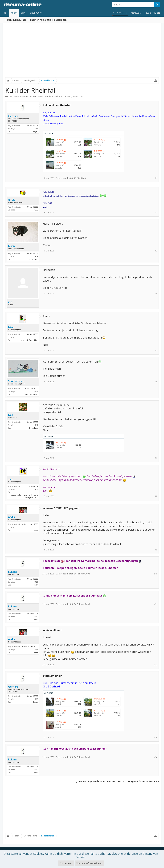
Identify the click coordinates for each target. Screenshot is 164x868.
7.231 (36, 256)
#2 (156, 212)
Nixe (11, 327)
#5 (156, 350)
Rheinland (34, 428)
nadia (12, 517)
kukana (13, 572)
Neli (11, 415)
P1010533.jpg (61, 699)
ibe (10, 302)
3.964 (36, 391)
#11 (156, 604)
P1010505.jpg (61, 139)
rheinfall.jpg (61, 442)
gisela (12, 200)
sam (11, 479)
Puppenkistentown (30, 394)
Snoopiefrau (16, 381)
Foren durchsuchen (16, 20)
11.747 (35, 425)
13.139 (35, 582)
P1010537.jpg (61, 710)
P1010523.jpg (100, 151)
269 (37, 489)
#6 (156, 382)
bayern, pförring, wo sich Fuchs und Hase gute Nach (25, 496)
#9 (156, 550)
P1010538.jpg (100, 710)
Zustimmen (66, 863)
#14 (156, 757)
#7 (156, 458)
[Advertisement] (82, 52)
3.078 (36, 210)
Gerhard (67, 96)
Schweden (33, 259)
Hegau (35, 131)
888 (37, 527)
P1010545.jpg (61, 163)
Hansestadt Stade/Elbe (28, 340)
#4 (156, 293)
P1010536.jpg (100, 699)
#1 (156, 178)
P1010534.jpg (61, 722)
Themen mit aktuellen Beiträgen (48, 20)
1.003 (36, 337)
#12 (156, 665)
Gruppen (35, 13)
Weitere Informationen (89, 863)
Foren (14, 13)
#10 (156, 574)
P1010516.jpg (100, 139)
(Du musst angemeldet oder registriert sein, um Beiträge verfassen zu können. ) (117, 781)
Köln (36, 585)
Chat (24, 13)
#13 (156, 737)
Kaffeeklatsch (37, 96)
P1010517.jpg (61, 151)
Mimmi (12, 246)
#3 (156, 251)
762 (37, 128)
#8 (156, 496)
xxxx (36, 530)
